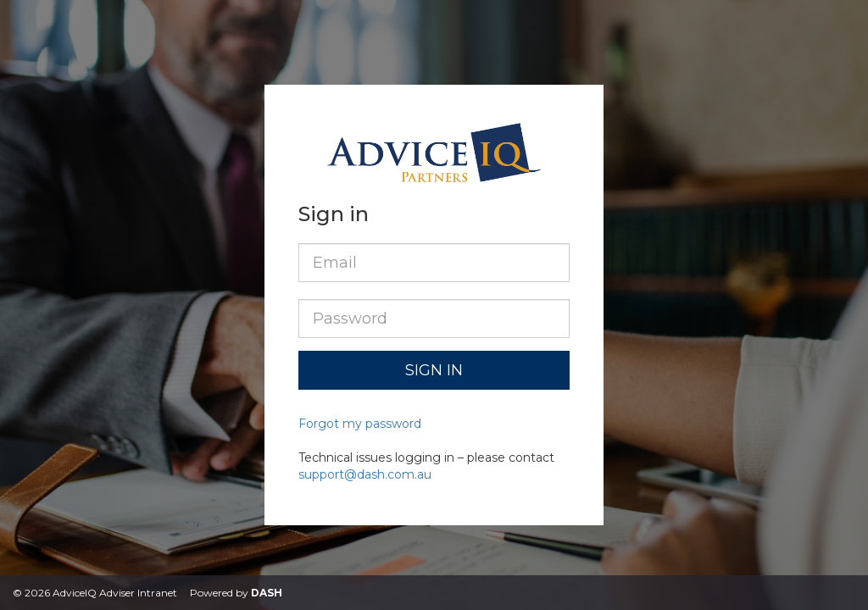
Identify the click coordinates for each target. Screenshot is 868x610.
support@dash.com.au (365, 474)
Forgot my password (360, 424)
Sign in (434, 370)
